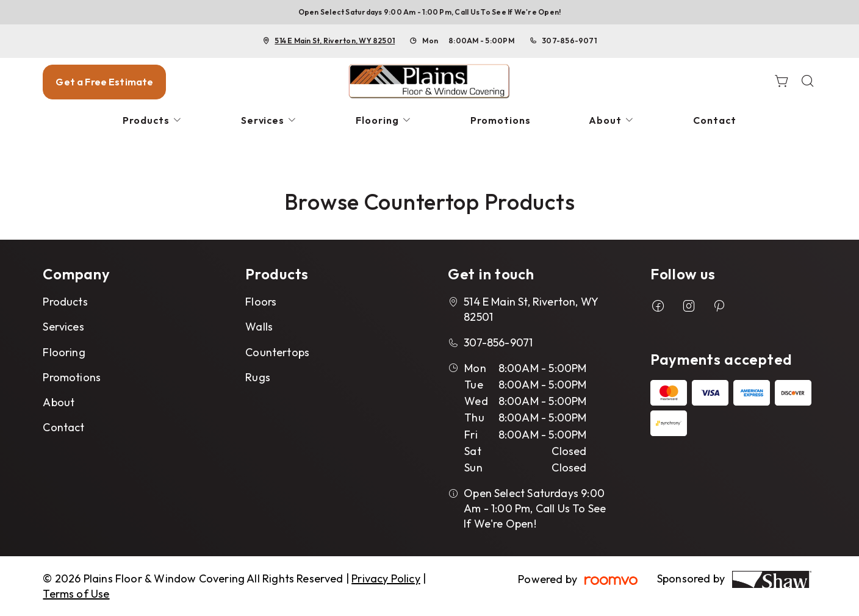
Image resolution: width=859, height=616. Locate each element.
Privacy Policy (386, 578)
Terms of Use (76, 594)
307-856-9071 (569, 41)
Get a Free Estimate (104, 82)
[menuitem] (153, 120)
